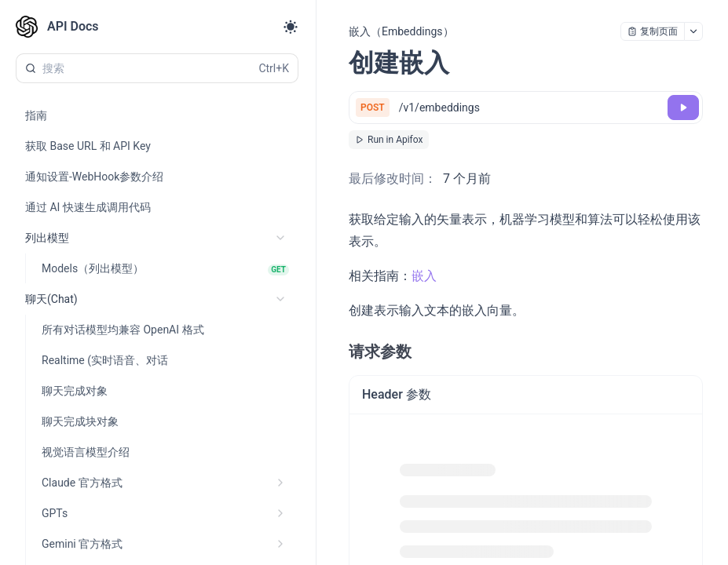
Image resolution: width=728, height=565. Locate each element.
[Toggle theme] (291, 27)
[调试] (683, 108)
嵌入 (424, 276)
